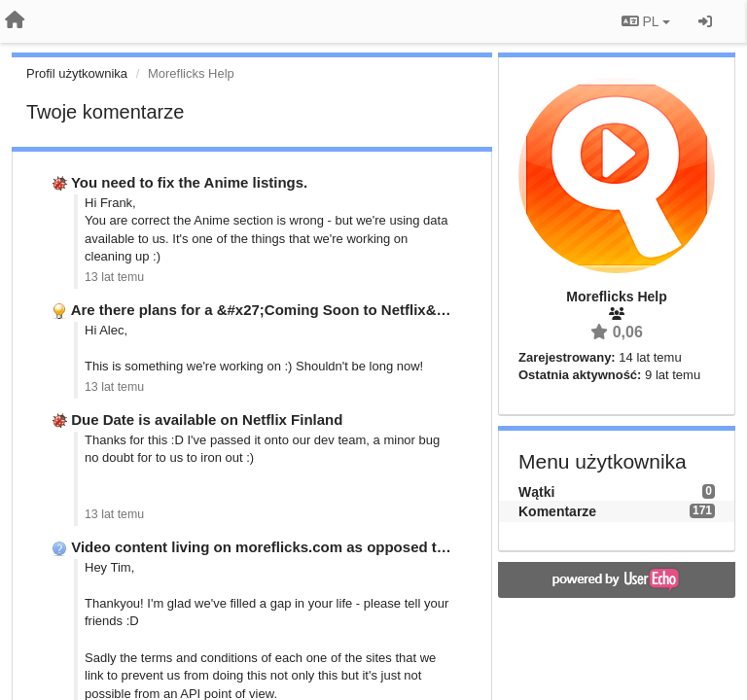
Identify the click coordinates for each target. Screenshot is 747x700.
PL (646, 21)
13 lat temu (114, 277)
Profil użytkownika (77, 73)
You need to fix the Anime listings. (189, 182)
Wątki (536, 492)
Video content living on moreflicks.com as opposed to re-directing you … (324, 547)
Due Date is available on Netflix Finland (207, 420)
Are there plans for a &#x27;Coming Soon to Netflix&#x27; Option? (302, 310)
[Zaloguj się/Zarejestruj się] (705, 21)
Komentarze (557, 511)
